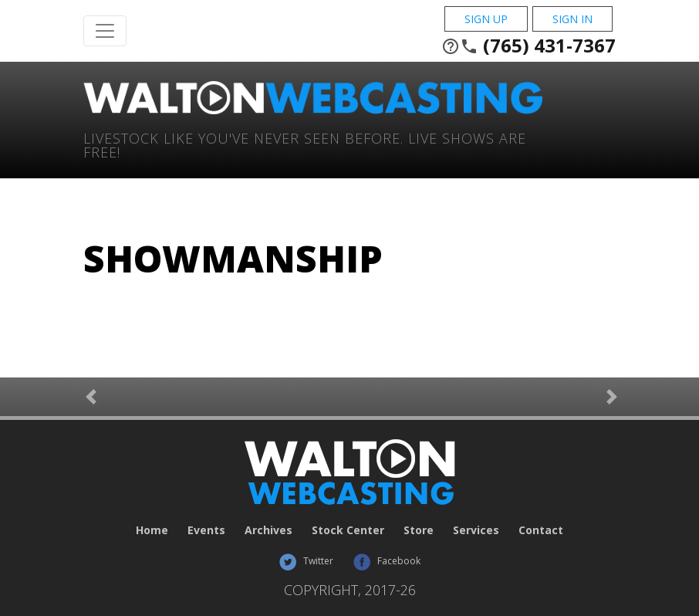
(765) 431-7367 (528, 46)
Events (206, 530)
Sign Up (486, 19)
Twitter (306, 561)
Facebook (387, 561)
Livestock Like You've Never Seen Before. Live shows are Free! (305, 144)
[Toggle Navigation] (105, 31)
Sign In (572, 19)
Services (476, 530)
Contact (541, 530)
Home (152, 530)
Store (419, 530)
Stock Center (348, 530)
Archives (268, 530)
